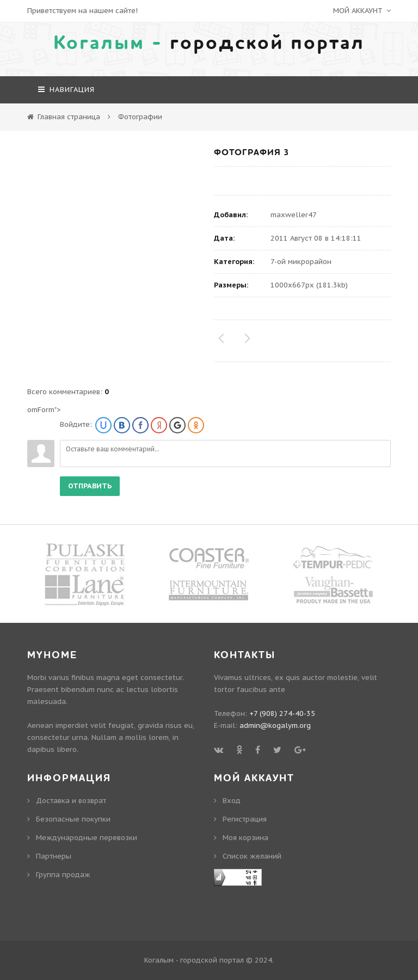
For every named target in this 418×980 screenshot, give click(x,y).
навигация (66, 90)
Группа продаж (63, 875)
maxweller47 (294, 215)
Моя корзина (245, 838)
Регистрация (245, 819)
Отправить (90, 486)
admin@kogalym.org (275, 725)
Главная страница (69, 117)
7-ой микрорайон (301, 262)
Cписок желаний (252, 856)
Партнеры (54, 856)
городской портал (209, 43)
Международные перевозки (87, 838)
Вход (232, 801)
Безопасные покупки (73, 819)
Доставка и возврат (71, 801)
